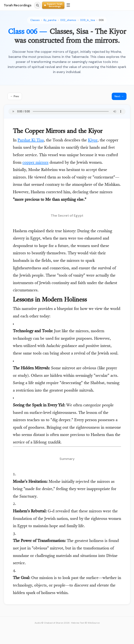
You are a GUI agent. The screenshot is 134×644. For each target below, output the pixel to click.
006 (101, 20)
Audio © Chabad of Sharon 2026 (52, 623)
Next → (119, 96)
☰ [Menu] (68, 5)
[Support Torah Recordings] (53, 5)
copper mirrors (35, 163)
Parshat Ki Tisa (31, 140)
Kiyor (93, 140)
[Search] (37, 5)
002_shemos (68, 20)
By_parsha (50, 20)
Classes (35, 20)
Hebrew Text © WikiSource (85, 623)
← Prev (15, 96)
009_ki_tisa (87, 20)
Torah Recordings (18, 5)
